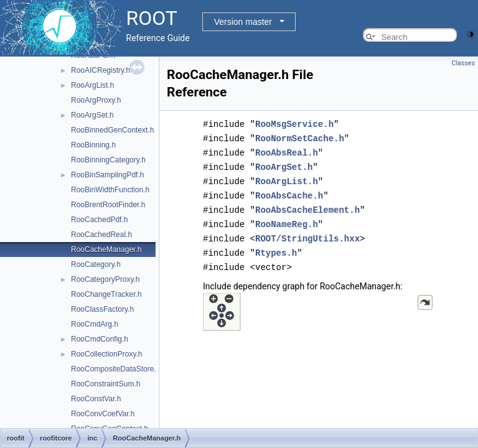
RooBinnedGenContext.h (112, 130)
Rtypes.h (276, 247)
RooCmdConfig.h (100, 339)
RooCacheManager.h (106, 250)
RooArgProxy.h (96, 100)
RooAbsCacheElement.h (307, 206)
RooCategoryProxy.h (105, 279)
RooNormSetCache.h (300, 137)
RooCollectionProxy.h (107, 354)
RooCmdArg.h (95, 324)
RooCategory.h (96, 264)
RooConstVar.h (96, 399)
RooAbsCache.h (289, 192)
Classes (463, 63)
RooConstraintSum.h (105, 384)
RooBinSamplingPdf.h (107, 175)
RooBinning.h (93, 145)
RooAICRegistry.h (101, 70)
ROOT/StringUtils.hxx (307, 233)
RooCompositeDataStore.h (115, 369)
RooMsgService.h (294, 124)
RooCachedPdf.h (99, 220)
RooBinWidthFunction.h (110, 190)
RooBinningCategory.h (108, 160)
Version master (243, 22)
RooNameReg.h (287, 219)
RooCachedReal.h (101, 235)
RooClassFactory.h (102, 309)
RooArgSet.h (92, 115)
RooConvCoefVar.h (103, 414)
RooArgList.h (92, 85)
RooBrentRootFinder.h (108, 205)
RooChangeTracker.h (106, 294)
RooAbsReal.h (287, 151)
